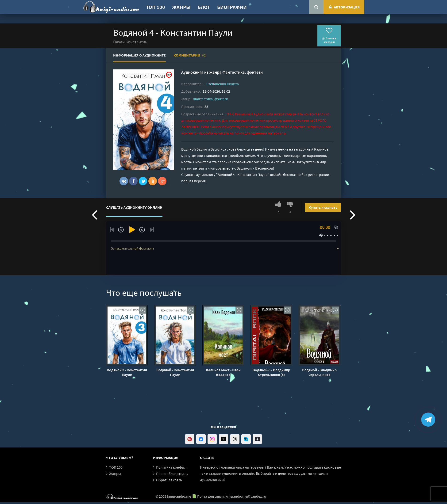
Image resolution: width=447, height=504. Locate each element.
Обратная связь (169, 480)
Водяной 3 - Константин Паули (127, 372)
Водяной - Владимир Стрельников (319, 372)
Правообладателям (172, 474)
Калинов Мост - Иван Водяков (223, 372)
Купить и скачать (323, 207)
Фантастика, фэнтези (243, 72)
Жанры (181, 7)
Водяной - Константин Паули (175, 372)
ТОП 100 (156, 7)
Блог (204, 7)
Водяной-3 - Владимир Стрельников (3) (271, 372)
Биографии (232, 7)
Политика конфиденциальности (183, 467)
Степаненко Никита (223, 84)
